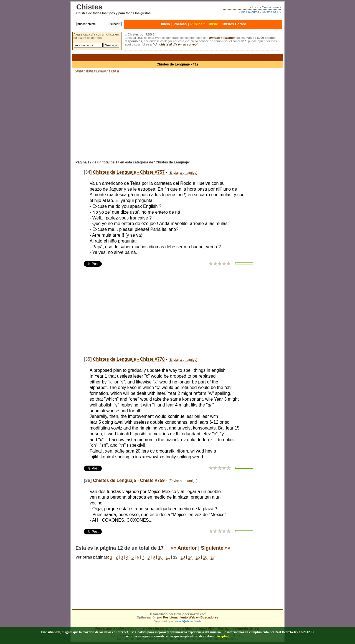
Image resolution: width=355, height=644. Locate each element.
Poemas (180, 24)
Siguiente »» (216, 548)
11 (168, 557)
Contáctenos (271, 7)
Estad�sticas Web (188, 621)
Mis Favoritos (250, 12)
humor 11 (114, 71)
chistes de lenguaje (96, 71)
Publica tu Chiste (204, 24)
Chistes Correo (234, 24)
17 (213, 557)
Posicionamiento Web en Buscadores (191, 617)
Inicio (255, 7)
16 (205, 557)
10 (160, 557)
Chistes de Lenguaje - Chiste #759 (129, 480)
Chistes (79, 71)
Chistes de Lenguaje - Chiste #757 (129, 172)
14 (190, 557)
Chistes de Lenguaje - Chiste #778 (129, 359)
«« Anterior (184, 548)
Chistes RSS (271, 12)
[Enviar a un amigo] (183, 173)
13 (183, 557)
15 (198, 557)
